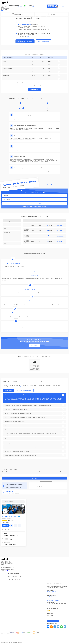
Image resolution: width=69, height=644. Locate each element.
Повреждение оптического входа (27, 241)
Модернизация (5, 79)
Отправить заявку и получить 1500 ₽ (35, 204)
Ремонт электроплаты (6, 65)
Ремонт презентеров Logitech (15, 579)
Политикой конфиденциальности (46, 481)
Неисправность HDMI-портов (27, 236)
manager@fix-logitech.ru (53, 600)
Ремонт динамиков (6, 75)
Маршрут (6, 526)
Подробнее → (60, 225)
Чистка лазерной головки (7, 68)
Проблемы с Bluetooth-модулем (26, 231)
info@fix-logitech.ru (52, 597)
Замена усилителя (6, 72)
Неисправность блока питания (27, 225)
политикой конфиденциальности (40, 206)
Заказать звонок (35, 346)
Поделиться (48, 627)
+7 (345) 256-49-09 (30, 6)
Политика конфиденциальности (34, 640)
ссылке (6, 570)
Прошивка (4, 61)
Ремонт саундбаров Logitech (15, 576)
